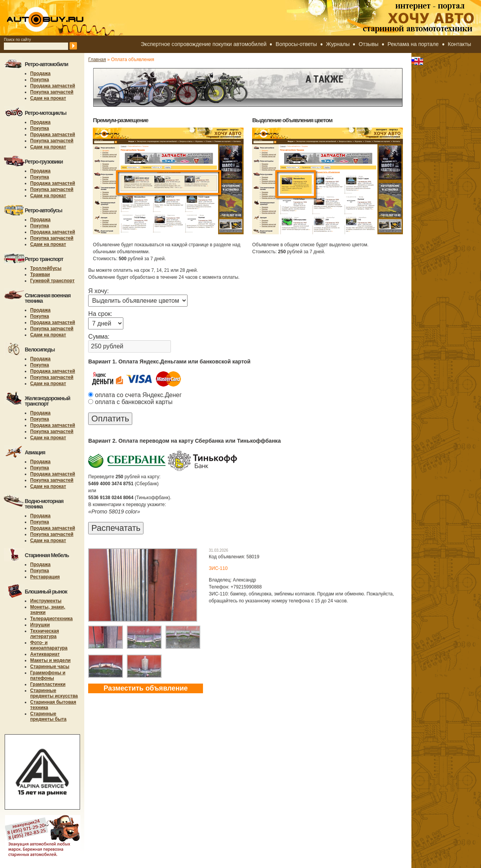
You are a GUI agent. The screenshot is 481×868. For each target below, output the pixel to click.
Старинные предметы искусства (54, 693)
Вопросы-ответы (296, 44)
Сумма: (99, 337)
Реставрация (45, 577)
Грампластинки (48, 684)
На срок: (100, 314)
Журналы (338, 44)
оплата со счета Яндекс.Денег (135, 395)
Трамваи (40, 275)
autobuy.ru (64, 18)
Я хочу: (98, 291)
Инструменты (46, 601)
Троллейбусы (46, 268)
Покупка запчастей (52, 92)
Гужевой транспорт (52, 281)
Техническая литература (44, 634)
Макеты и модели (50, 660)
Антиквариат (45, 654)
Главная (97, 60)
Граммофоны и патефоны (48, 675)
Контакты (459, 44)
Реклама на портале (413, 44)
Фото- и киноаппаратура (49, 645)
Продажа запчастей (53, 86)
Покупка (40, 80)
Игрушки (40, 625)
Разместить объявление (146, 688)
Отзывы (369, 44)
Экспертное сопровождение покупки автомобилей (204, 44)
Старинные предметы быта (48, 716)
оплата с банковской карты (130, 402)
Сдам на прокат (48, 98)
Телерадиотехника (51, 619)
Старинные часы (50, 667)
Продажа (40, 73)
